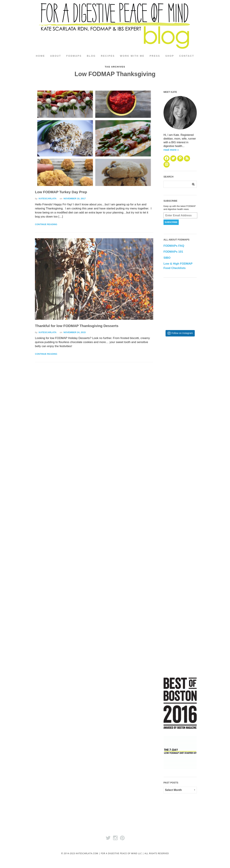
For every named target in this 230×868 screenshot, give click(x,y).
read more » (171, 150)
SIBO (167, 258)
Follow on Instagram (182, 333)
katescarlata (48, 199)
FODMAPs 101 (173, 252)
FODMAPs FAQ (174, 246)
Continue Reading (46, 225)
